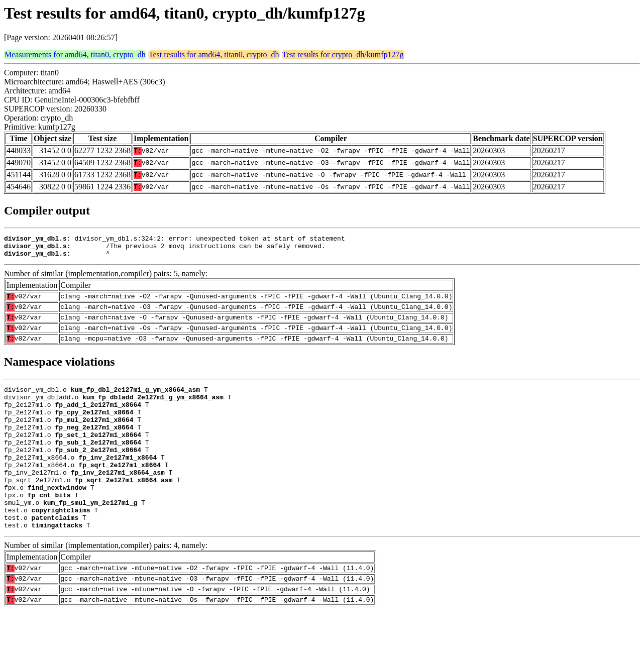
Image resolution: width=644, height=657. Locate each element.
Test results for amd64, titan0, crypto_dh (214, 54)
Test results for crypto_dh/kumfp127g (343, 54)
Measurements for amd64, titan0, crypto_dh (75, 54)
